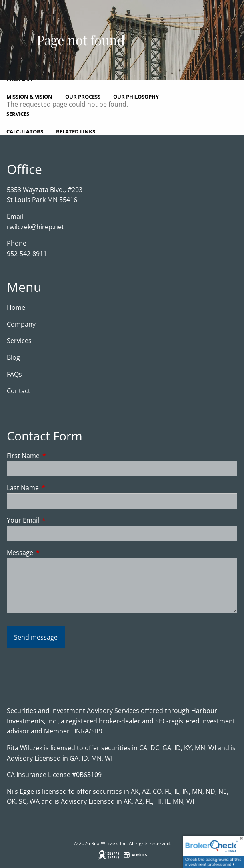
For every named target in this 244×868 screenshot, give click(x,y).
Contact (19, 391)
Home (16, 307)
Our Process (83, 97)
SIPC (98, 731)
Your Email (55, 520)
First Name (55, 456)
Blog (13, 357)
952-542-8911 (27, 254)
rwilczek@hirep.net (35, 227)
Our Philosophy (136, 97)
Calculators (25, 131)
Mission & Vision (29, 97)
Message (52, 553)
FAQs (14, 374)
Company (21, 324)
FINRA (80, 731)
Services (18, 114)
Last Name (55, 488)
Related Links (76, 131)
